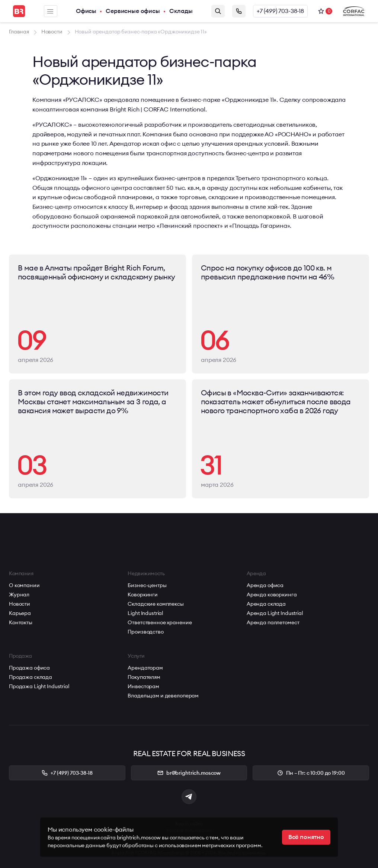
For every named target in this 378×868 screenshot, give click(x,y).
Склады (181, 11)
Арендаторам (145, 668)
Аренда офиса (265, 585)
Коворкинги (143, 595)
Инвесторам (143, 686)
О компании (24, 585)
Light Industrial (145, 613)
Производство (145, 632)
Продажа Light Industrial (39, 686)
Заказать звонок (239, 11)
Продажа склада (31, 677)
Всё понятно (306, 837)
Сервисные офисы (133, 11)
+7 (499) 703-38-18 (280, 11)
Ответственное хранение (160, 622)
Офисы (86, 11)
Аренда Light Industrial (275, 613)
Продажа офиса (29, 668)
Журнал (19, 595)
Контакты (21, 622)
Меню (50, 11)
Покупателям (144, 677)
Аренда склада (266, 604)
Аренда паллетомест (273, 622)
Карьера (20, 613)
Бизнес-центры (147, 585)
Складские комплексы (156, 604)
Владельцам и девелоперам (163, 696)
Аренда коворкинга (272, 595)
